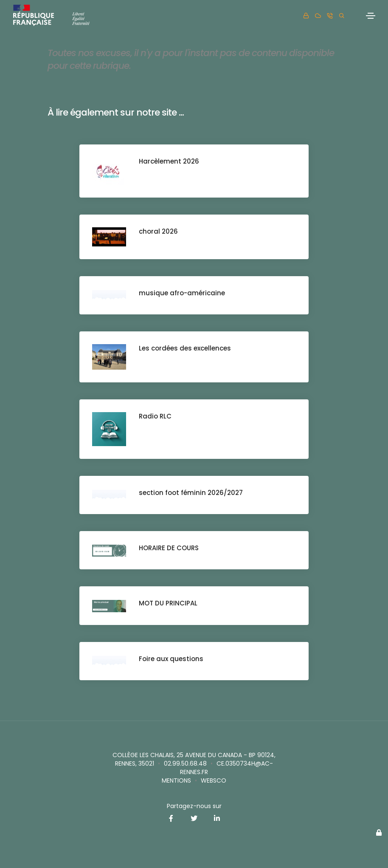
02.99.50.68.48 (185, 763)
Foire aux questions (171, 659)
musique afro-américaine (182, 293)
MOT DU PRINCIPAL (168, 603)
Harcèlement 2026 (169, 161)
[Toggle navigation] (371, 16)
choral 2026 (158, 231)
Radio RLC (155, 416)
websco (214, 780)
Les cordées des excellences (185, 348)
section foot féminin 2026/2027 (191, 493)
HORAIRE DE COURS (169, 548)
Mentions (176, 780)
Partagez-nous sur (194, 806)
